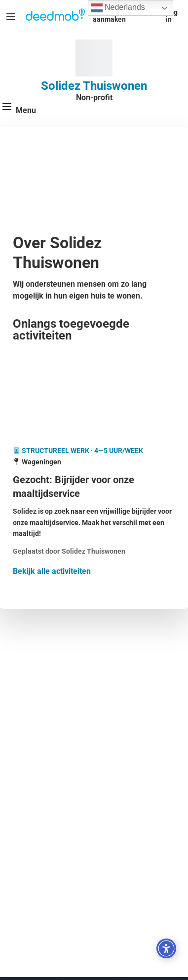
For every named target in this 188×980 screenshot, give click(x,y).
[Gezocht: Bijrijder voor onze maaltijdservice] (94, 487)
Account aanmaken (109, 16)
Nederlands (118, 8)
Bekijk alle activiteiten (52, 571)
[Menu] (11, 17)
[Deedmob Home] (55, 16)
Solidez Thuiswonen (94, 86)
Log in (172, 16)
